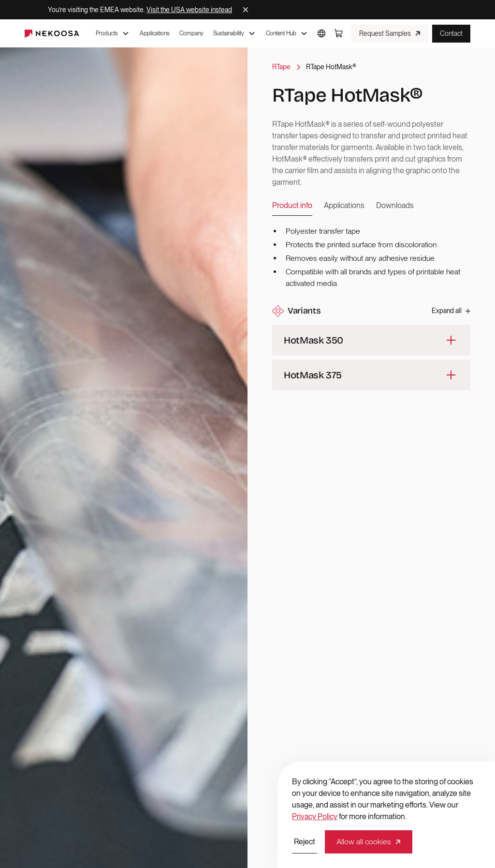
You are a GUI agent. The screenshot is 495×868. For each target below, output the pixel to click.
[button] (113, 33)
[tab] (292, 206)
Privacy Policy (315, 816)
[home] (52, 33)
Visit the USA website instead (189, 10)
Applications (155, 33)
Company (191, 33)
